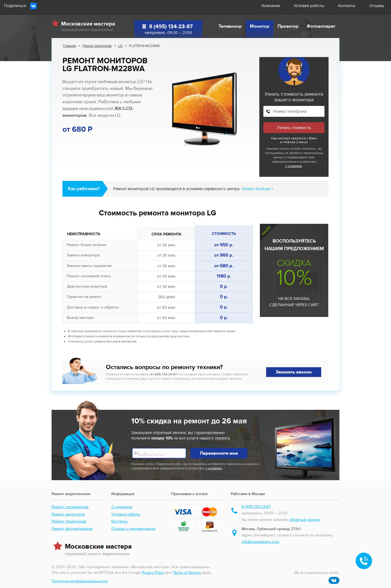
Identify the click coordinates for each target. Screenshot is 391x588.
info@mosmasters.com (260, 542)
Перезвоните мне (219, 453)
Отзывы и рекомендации (133, 529)
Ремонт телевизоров (70, 507)
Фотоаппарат (321, 26)
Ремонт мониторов (68, 514)
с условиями (294, 166)
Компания (271, 6)
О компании (122, 507)
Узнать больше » (258, 189)
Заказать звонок (294, 372)
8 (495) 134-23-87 (171, 27)
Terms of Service (187, 573)
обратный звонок (305, 520)
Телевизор (230, 26)
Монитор (260, 26)
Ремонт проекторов (69, 521)
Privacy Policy (153, 573)
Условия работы (309, 6)
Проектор (288, 26)
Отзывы (377, 6)
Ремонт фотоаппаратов (72, 529)
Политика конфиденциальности (80, 581)
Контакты (347, 6)
